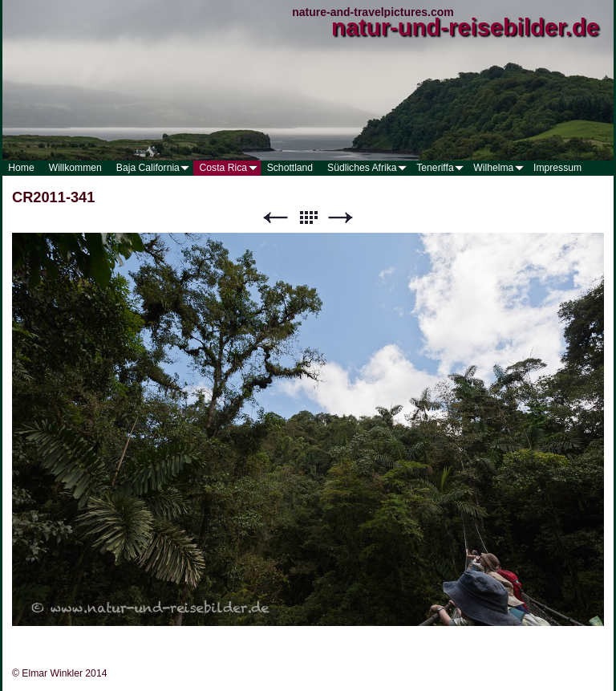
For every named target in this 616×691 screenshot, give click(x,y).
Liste (308, 218)
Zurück (275, 218)
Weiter (341, 218)
